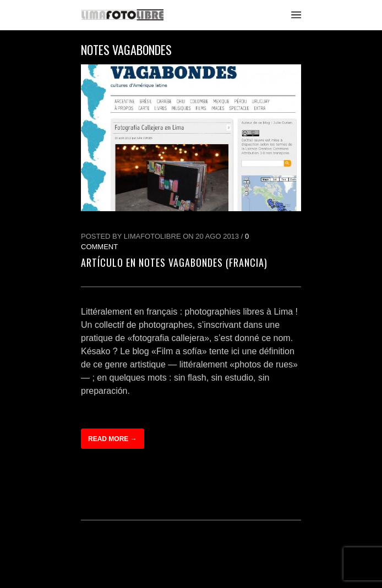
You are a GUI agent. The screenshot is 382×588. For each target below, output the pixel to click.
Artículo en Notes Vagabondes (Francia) (174, 262)
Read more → (113, 439)
